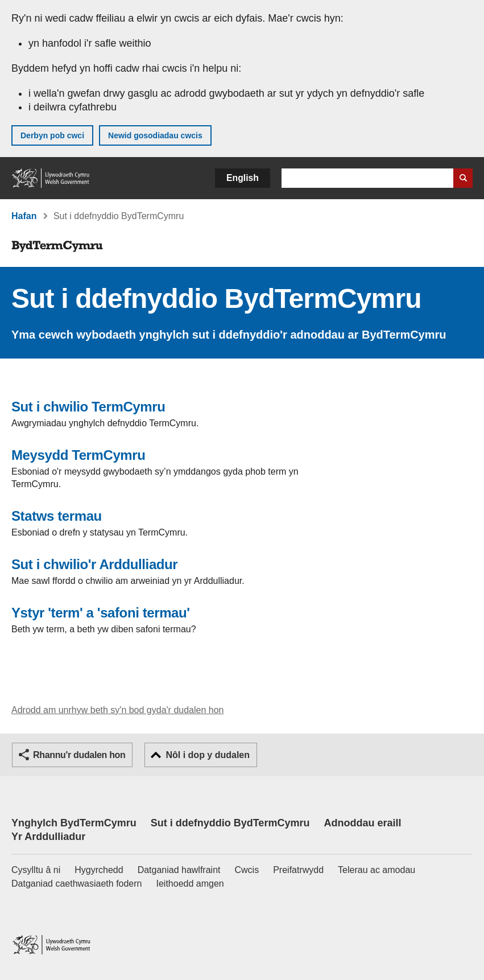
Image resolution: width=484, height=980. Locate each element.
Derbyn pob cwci (52, 135)
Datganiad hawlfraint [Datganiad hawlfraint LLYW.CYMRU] (179, 870)
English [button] (243, 178)
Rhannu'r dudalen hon (79, 755)
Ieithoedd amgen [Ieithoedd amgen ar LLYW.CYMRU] (190, 884)
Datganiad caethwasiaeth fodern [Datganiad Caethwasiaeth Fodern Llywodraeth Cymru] (77, 884)
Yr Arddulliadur (48, 837)
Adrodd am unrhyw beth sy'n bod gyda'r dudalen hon (117, 710)
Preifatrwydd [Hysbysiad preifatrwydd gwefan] (298, 870)
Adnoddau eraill (362, 823)
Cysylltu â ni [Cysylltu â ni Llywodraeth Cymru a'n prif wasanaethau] (36, 870)
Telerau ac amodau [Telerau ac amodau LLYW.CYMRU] (377, 870)
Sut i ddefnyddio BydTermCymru (230, 823)
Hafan (24, 216)
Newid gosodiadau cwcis (155, 135)
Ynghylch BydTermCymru (74, 823)
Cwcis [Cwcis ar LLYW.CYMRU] (247, 870)
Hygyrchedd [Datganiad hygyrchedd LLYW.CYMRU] (99, 870)
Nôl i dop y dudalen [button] (208, 755)
